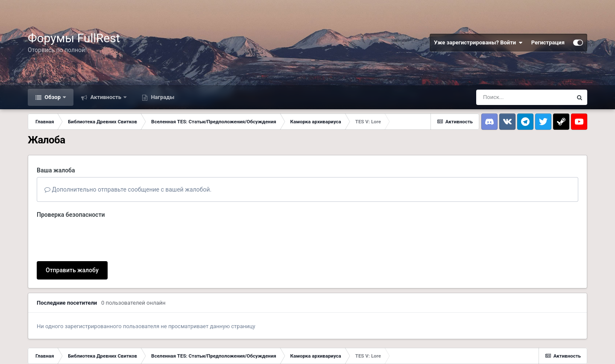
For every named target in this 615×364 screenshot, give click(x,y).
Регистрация (548, 42)
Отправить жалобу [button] (72, 270)
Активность (106, 97)
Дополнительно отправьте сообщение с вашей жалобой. (128, 189)
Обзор (53, 97)
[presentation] (102, 238)
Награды (162, 97)
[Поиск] (524, 97)
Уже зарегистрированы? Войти (478, 43)
